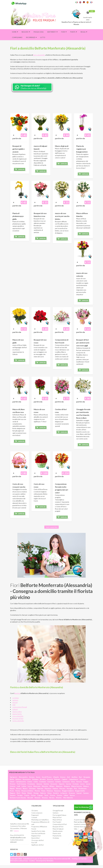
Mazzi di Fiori (57, 817)
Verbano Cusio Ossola (18, 798)
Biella (12, 779)
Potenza (50, 791)
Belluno (18, 779)
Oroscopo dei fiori (38, 840)
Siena (49, 793)
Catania (58, 782)
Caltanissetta (21, 782)
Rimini (30, 793)
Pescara (62, 789)
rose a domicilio (18, 716)
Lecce (88, 784)
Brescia (50, 779)
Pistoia (37, 791)
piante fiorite (17, 714)
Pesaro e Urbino (27, 791)
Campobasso (74, 779)
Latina (24, 786)
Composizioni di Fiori (60, 824)
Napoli (12, 789)
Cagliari (65, 779)
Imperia (62, 784)
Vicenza (45, 798)
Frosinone (31, 784)
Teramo (20, 795)
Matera (86, 786)
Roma (24, 793)
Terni (46, 795)
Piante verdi (57, 833)
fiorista (17, 693)
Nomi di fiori (35, 838)
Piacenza (48, 789)
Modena (67, 786)
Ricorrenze (31, 37)
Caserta (83, 779)
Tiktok (25, 854)
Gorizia (46, 784)
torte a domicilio (18, 721)
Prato (12, 791)
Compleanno (17, 37)
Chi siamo (35, 811)
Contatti (34, 817)
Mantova (59, 786)
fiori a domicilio (39, 55)
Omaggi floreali (58, 811)
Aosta (38, 777)
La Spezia (64, 793)
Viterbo (59, 798)
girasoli (15, 702)
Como (36, 782)
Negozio (26, 32)
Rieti (18, 793)
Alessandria (23, 777)
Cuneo (30, 782)
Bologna (35, 779)
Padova (55, 789)
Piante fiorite (57, 836)
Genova (39, 784)
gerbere (15, 700)
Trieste (52, 795)
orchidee (16, 698)
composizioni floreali (20, 707)
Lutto (43, 37)
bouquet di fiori (18, 718)
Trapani (40, 795)
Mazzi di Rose (57, 820)
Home (15, 32)
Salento (16, 831)
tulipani (15, 709)
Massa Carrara (77, 786)
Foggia (86, 782)
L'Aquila (56, 777)
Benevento (27, 779)
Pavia (43, 791)
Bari (80, 777)
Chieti (12, 782)
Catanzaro (66, 782)
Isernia (68, 784)
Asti (68, 777)
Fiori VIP (34, 843)
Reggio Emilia (80, 791)
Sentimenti (52, 32)
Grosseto (54, 784)
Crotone (76, 784)
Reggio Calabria (68, 791)
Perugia (70, 789)
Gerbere (56, 813)
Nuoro (25, 789)
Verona (52, 798)
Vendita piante (58, 831)
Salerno (43, 793)
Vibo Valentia (68, 798)
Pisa (75, 789)
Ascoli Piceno (47, 777)
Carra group (82, 859)
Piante (74, 32)
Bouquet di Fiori (58, 827)
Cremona (43, 782)
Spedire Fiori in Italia (38, 831)
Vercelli (30, 798)
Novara (19, 789)
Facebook (15, 854)
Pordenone (83, 789)
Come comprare (37, 813)
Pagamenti (35, 815)
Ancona (32, 777)
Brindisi (43, 779)
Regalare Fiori (36, 836)
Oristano (32, 789)
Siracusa (72, 793)
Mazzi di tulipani (58, 829)
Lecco (82, 784)
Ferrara (79, 782)
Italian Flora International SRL (60, 859)
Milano (52, 786)
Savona (86, 793)
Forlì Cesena (21, 784)
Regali (84, 32)
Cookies (32, 861)
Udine (66, 795)
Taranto (13, 795)
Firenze (13, 784)
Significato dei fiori (38, 845)
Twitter (12, 854)
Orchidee (56, 838)
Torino (33, 795)
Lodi (18, 786)
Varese (72, 795)
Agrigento (14, 777)
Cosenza (51, 782)
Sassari (79, 793)
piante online (17, 712)
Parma (18, 791)
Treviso (59, 795)
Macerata (37, 786)
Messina (45, 786)
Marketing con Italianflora (40, 820)
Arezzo (63, 777)
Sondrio (56, 793)
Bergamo (87, 777)
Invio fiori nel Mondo (38, 833)
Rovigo (36, 793)
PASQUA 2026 (39, 32)
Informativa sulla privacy (19, 861)
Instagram (22, 854)
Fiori (64, 32)
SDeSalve (50, 861)
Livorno (13, 786)
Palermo (40, 789)
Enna (73, 782)
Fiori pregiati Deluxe (59, 815)
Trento (27, 795)
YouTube (18, 854)
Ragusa (12, 793)
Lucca (30, 786)
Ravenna (57, 791)
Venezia (37, 798)
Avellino (74, 777)
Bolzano (57, 779)
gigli (14, 705)
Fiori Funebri (57, 822)
